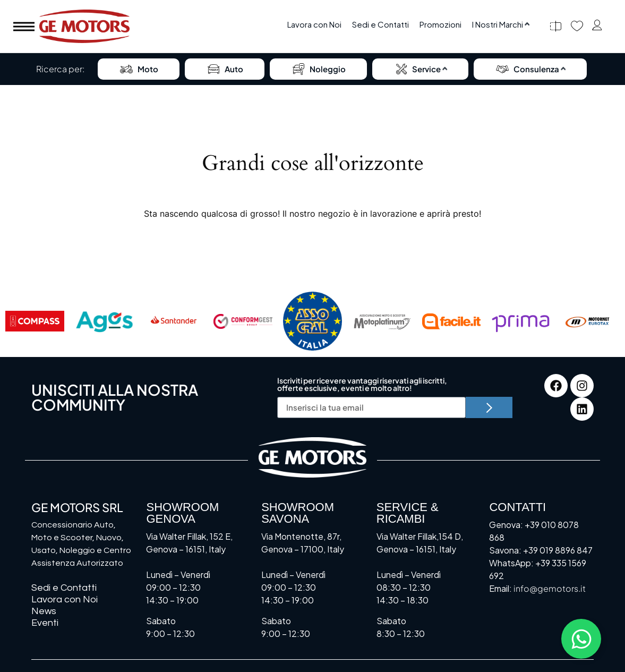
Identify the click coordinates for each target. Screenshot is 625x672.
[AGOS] (104, 321)
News (44, 611)
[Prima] (521, 321)
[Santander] (174, 321)
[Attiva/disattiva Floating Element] (581, 639)
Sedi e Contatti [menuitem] (380, 24)
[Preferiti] (577, 27)
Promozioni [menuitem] (440, 24)
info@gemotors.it (550, 588)
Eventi (45, 623)
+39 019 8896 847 (558, 550)
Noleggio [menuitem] (318, 69)
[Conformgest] (243, 321)
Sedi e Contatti (64, 588)
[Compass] (35, 321)
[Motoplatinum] (382, 321)
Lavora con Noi (65, 599)
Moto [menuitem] (139, 69)
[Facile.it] (452, 321)
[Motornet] (590, 321)
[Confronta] (556, 27)
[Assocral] (312, 321)
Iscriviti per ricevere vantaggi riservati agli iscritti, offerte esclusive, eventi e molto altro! (362, 385)
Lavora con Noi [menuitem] (314, 24)
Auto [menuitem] (225, 69)
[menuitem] (501, 25)
